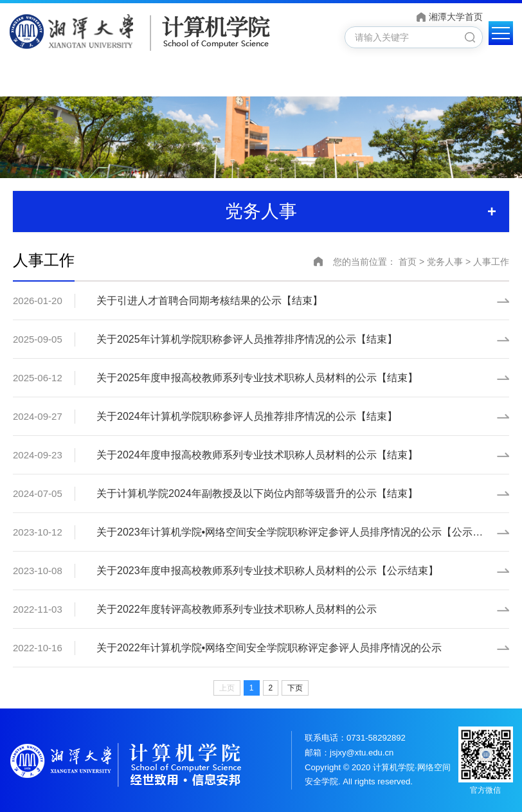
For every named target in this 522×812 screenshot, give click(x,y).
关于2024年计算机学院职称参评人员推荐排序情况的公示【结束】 (247, 416)
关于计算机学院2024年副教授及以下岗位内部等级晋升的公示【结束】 (257, 493)
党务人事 (445, 262)
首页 (408, 262)
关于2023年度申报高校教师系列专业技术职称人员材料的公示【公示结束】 (267, 571)
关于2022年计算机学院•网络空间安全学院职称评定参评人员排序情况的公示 (269, 648)
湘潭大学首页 (456, 17)
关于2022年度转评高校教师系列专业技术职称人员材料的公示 (237, 609)
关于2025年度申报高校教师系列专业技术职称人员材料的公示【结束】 (257, 378)
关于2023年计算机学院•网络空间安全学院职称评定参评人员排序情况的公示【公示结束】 (300, 532)
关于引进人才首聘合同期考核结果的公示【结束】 (210, 301)
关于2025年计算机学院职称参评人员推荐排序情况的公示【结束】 (247, 339)
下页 (295, 688)
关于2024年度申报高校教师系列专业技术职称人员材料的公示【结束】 (257, 455)
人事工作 (491, 262)
